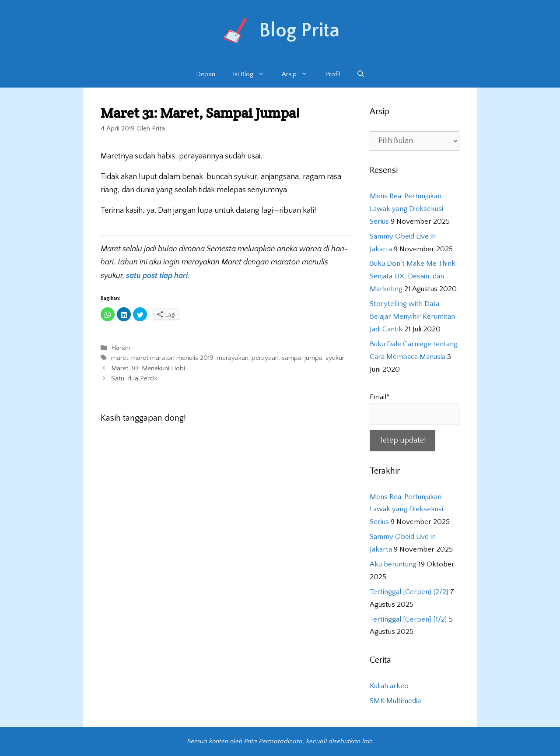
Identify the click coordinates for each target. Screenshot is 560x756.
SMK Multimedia (395, 701)
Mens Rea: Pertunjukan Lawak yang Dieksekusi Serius (406, 209)
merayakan (233, 358)
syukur (335, 358)
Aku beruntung (393, 564)
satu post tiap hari (157, 276)
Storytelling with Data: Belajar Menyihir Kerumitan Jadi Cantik (412, 316)
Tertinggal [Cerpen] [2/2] (409, 592)
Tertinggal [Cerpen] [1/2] (408, 619)
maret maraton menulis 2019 (172, 358)
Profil (332, 74)
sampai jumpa (302, 358)
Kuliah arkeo (389, 686)
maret (120, 358)
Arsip (299, 74)
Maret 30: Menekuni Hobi (148, 368)
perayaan (265, 358)
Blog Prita (299, 31)
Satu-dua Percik (134, 378)
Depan (206, 74)
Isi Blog (253, 74)
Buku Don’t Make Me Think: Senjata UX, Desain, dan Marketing (413, 276)
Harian (121, 348)
